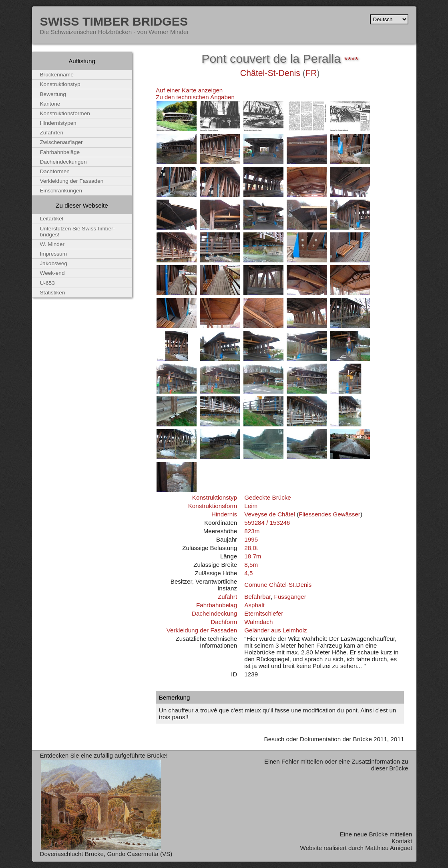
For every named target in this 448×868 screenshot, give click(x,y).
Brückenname (57, 75)
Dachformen (55, 171)
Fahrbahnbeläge (60, 152)
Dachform (224, 622)
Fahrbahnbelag (217, 605)
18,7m (253, 556)
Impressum (54, 254)
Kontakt (402, 841)
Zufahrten (52, 133)
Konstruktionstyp (215, 497)
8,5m (251, 565)
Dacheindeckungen (63, 162)
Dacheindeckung (214, 613)
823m (252, 531)
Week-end (52, 273)
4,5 (248, 573)
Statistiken (53, 293)
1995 (251, 539)
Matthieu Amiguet (389, 848)
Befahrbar (257, 597)
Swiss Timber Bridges (114, 21)
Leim (251, 506)
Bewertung (53, 94)
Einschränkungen (61, 191)
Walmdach (258, 622)
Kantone (50, 104)
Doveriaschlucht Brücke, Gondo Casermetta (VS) (106, 854)
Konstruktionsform (213, 506)
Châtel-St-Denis (270, 73)
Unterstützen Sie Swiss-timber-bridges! (78, 232)
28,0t (251, 548)
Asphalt (254, 605)
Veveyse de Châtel (270, 514)
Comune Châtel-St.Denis (278, 585)
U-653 (47, 283)
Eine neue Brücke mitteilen (376, 834)
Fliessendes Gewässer (329, 514)
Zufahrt (227, 597)
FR (311, 73)
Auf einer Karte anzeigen (189, 90)
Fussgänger (290, 597)
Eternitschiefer (264, 613)
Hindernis (224, 514)
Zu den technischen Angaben (195, 97)
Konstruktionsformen (65, 113)
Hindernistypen (58, 123)
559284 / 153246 (267, 523)
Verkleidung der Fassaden (202, 630)
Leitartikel (52, 219)
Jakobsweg (54, 263)
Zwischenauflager (61, 142)
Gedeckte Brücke (268, 497)
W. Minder (52, 244)
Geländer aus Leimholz (275, 630)
